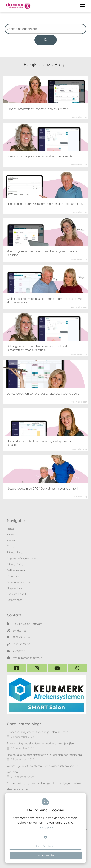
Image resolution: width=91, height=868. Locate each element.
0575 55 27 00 (21, 644)
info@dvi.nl (19, 651)
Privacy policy (46, 827)
